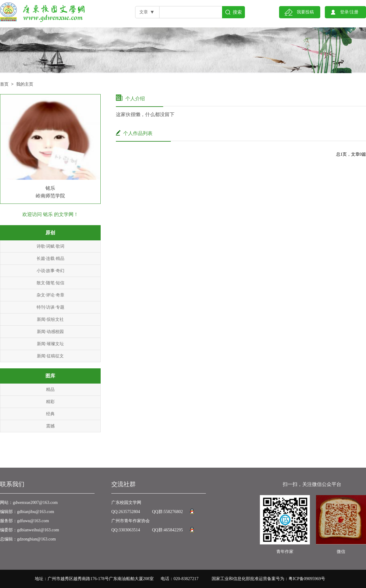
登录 (344, 12)
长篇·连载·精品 (50, 259)
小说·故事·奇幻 (50, 271)
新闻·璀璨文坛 (50, 344)
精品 (50, 390)
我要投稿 (305, 12)
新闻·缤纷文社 (50, 319)
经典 (50, 414)
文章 (144, 12)
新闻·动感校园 (50, 332)
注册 (354, 12)
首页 (4, 84)
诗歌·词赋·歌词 (50, 246)
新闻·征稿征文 (50, 356)
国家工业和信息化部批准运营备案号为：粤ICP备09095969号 (268, 579)
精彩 (50, 402)
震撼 (50, 426)
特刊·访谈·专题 (50, 307)
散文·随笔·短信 (50, 283)
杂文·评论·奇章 (50, 295)
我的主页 (25, 84)
